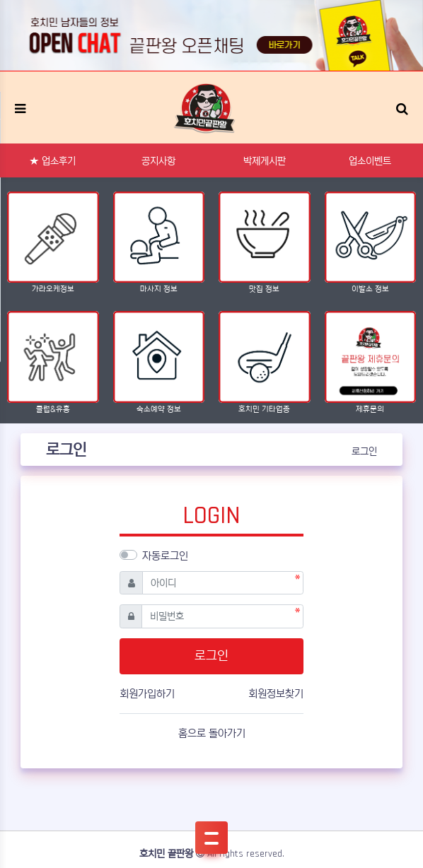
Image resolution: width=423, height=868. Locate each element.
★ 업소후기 (53, 161)
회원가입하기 (147, 694)
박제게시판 (265, 161)
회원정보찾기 (276, 694)
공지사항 (158, 161)
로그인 (364, 452)
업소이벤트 (370, 161)
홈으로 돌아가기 (212, 733)
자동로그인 (165, 556)
